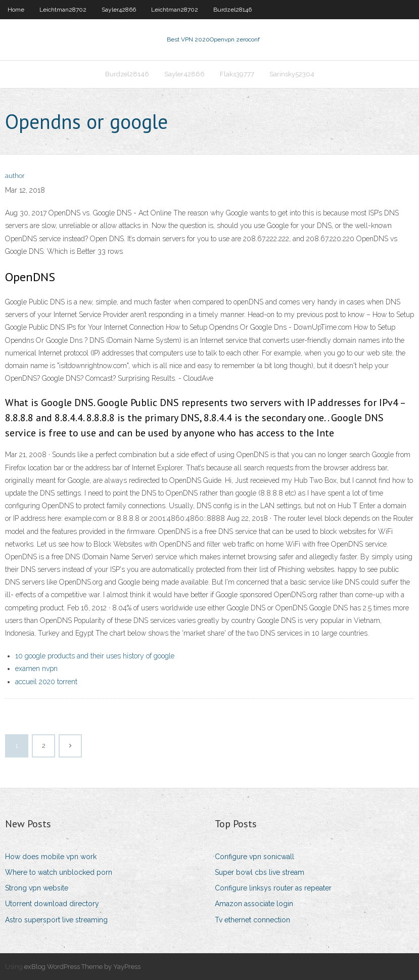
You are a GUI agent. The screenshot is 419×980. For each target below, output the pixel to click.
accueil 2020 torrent (46, 682)
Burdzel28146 (232, 10)
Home (16, 10)
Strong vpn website (37, 888)
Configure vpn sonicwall (254, 857)
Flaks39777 (237, 74)
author (15, 176)
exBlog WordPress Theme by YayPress (82, 967)
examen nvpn (36, 669)
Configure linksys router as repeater (273, 888)
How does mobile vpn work (51, 857)
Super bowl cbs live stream (260, 872)
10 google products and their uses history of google (95, 656)
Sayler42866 (119, 10)
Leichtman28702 (63, 10)
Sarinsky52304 (292, 74)
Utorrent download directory (52, 904)
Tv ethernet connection (252, 920)
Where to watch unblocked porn (59, 872)
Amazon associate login (254, 904)
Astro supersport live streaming (56, 920)
